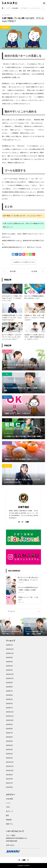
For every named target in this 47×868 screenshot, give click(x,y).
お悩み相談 (5, 27)
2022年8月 (9, 729)
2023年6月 (9, 695)
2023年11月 (10, 678)
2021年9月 (9, 775)
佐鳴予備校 (23, 507)
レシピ (7, 443)
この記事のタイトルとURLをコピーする (23, 262)
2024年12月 (10, 649)
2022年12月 (10, 712)
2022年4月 (9, 745)
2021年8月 (9, 779)
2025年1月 (9, 645)
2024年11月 (10, 653)
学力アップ (9, 811)
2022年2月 (9, 754)
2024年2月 (9, 666)
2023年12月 (10, 674)
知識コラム (7, 397)
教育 (7, 374)
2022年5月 (9, 741)
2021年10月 (10, 770)
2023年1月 (9, 708)
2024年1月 (9, 670)
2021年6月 (9, 787)
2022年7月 (9, 733)
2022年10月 (10, 720)
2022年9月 (9, 724)
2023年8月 (9, 687)
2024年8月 (9, 657)
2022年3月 (9, 750)
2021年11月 (10, 766)
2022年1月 (9, 758)
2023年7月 (9, 691)
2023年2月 (9, 704)
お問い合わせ (10, 845)
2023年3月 (9, 699)
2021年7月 (9, 783)
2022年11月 (10, 716)
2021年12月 (10, 762)
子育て (7, 351)
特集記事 (7, 420)
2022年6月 (9, 737)
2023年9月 (9, 683)
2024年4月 (9, 662)
